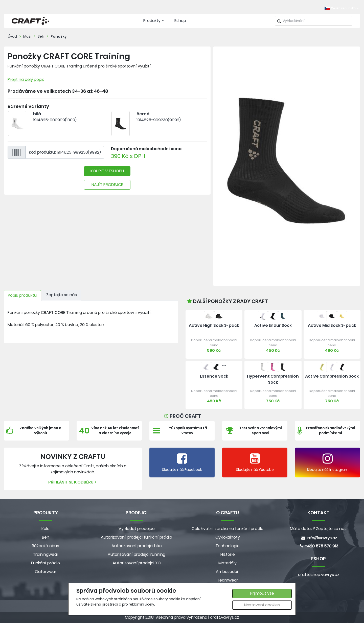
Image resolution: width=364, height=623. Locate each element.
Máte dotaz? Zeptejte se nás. (319, 529)
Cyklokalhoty (228, 537)
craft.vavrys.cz (225, 617)
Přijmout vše (262, 593)
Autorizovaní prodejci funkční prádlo (136, 537)
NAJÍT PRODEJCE (107, 185)
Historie (228, 554)
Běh (41, 36)
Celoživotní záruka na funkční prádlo (227, 529)
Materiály (227, 563)
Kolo (45, 529)
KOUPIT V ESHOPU (107, 171)
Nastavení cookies (262, 605)
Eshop (180, 21)
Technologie (227, 546)
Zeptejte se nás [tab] (62, 295)
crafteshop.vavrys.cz (319, 575)
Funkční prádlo (45, 563)
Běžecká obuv (45, 546)
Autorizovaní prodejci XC (137, 563)
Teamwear (227, 580)
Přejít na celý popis (26, 79)
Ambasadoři (228, 572)
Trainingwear (46, 554)
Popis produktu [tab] (22, 295)
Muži (27, 36)
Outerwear (46, 572)
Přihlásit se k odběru (73, 482)
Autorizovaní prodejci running (136, 554)
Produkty (154, 21)
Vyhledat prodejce (137, 529)
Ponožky (59, 36)
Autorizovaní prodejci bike (137, 546)
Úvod (12, 36)
